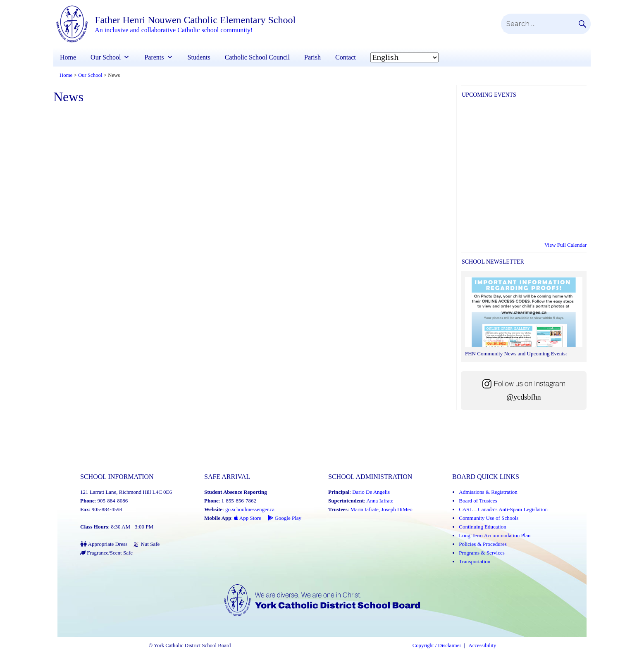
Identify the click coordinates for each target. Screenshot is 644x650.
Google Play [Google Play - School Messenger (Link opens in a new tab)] (285, 518)
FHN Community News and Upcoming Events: (516, 354)
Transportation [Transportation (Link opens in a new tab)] (475, 561)
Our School (106, 57)
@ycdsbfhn (524, 397)
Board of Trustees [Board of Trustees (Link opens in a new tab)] (478, 501)
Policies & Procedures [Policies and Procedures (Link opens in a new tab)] (483, 544)
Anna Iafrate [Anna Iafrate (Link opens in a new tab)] (380, 501)
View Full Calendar (565, 245)
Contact (346, 57)
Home (68, 57)
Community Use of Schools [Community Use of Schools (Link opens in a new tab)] (489, 518)
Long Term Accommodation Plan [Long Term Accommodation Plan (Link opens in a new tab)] (495, 535)
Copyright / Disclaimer (437, 645)
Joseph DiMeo (397, 509)
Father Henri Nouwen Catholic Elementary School (195, 20)
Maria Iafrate (365, 509)
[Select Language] (404, 57)
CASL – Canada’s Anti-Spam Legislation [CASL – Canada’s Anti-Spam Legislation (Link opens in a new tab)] (503, 509)
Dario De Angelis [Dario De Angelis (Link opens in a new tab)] (371, 492)
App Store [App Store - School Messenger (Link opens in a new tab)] (248, 518)
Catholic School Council (257, 57)
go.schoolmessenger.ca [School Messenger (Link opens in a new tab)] (250, 509)
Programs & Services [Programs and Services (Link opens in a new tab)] (482, 553)
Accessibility (483, 645)
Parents (154, 57)
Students (199, 57)
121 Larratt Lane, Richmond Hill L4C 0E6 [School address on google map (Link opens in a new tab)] (126, 492)
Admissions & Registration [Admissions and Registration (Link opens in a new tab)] (488, 492)
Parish (312, 57)
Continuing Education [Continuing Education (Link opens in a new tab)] (482, 527)
